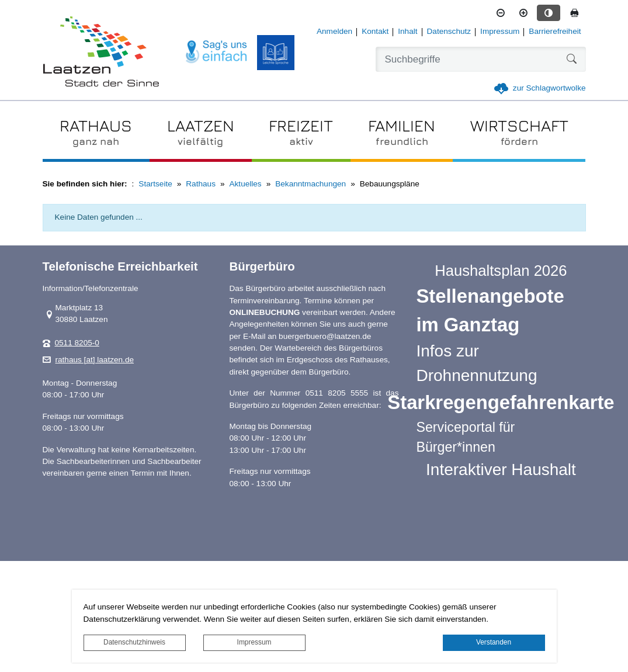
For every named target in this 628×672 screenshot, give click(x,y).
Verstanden (494, 642)
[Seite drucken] (574, 13)
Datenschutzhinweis (134, 642)
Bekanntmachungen (310, 184)
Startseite (155, 184)
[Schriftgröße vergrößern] (523, 13)
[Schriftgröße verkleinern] (501, 13)
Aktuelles (246, 184)
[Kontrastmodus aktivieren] (549, 13)
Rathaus (201, 184)
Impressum (254, 642)
